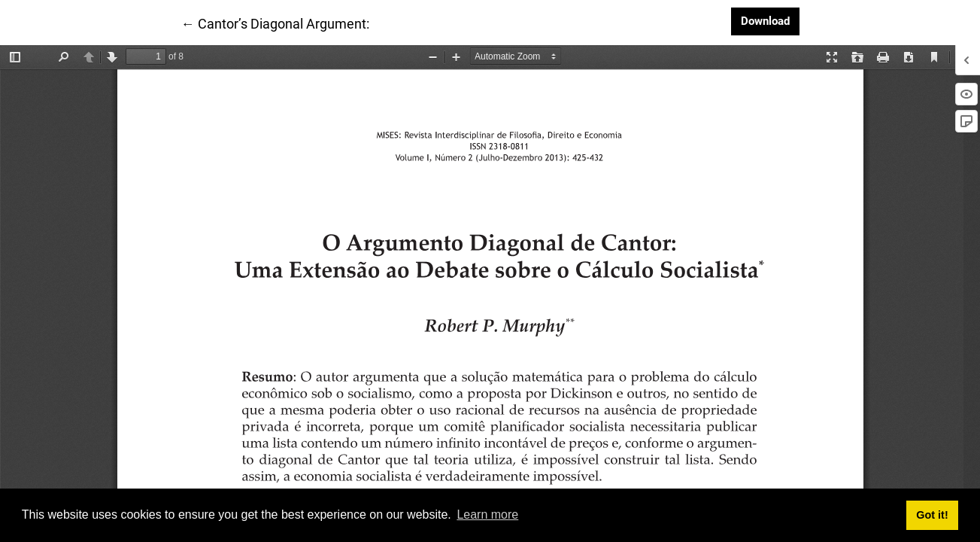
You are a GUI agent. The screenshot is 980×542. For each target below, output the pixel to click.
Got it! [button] (932, 515)
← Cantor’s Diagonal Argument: (275, 23)
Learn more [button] (487, 515)
